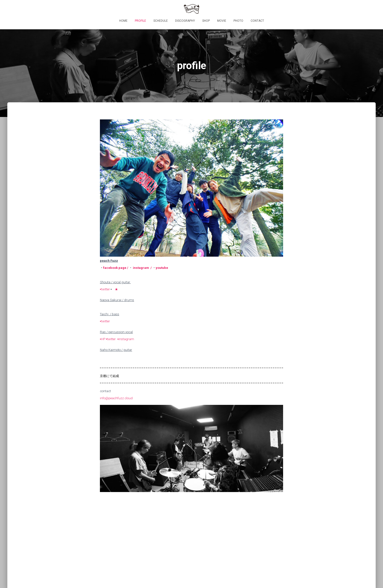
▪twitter (105, 289)
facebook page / (116, 268)
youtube (162, 268)
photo (238, 21)
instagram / (142, 268)
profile (140, 21)
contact (257, 21)
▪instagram (126, 339)
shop (206, 21)
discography (185, 21)
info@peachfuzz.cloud (116, 398)
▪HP (103, 339)
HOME (123, 21)
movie (222, 21)
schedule (161, 21)
